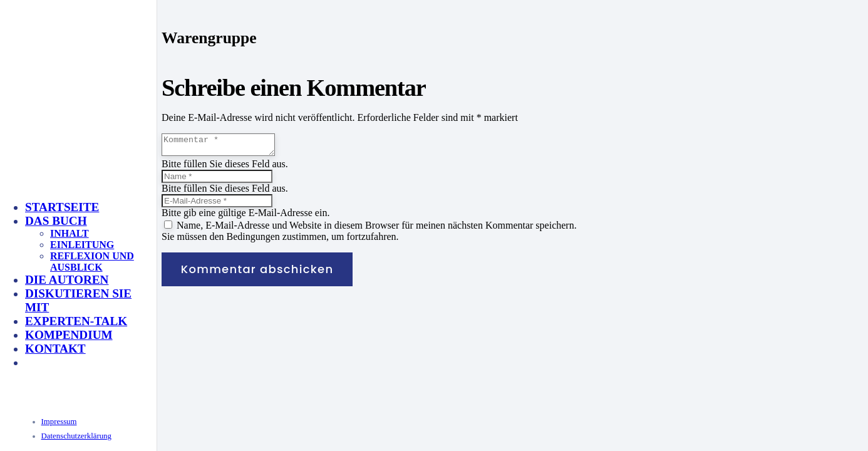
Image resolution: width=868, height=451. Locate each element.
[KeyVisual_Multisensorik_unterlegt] (159, 315)
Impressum (59, 422)
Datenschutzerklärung (76, 436)
